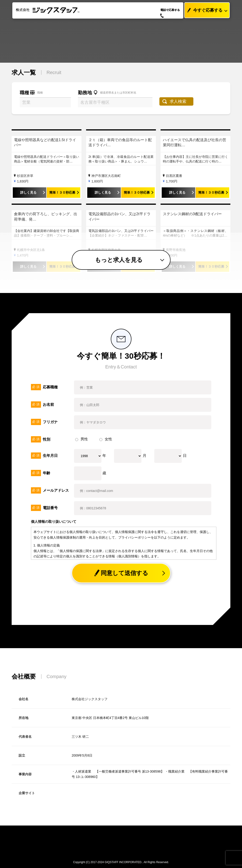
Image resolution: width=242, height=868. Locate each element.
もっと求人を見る (119, 260)
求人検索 (178, 101)
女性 (106, 439)
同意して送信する (121, 573)
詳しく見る (28, 192)
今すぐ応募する (204, 10)
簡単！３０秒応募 (62, 192)
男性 (82, 439)
